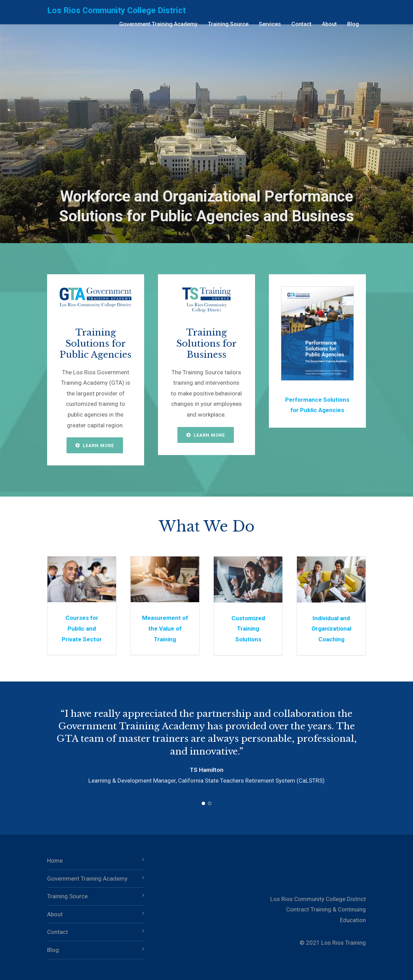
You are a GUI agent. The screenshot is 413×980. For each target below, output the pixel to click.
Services (270, 24)
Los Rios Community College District (116, 10)
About (329, 24)
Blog (353, 24)
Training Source (228, 24)
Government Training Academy (158, 24)
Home (55, 861)
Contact (301, 24)
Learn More (95, 446)
